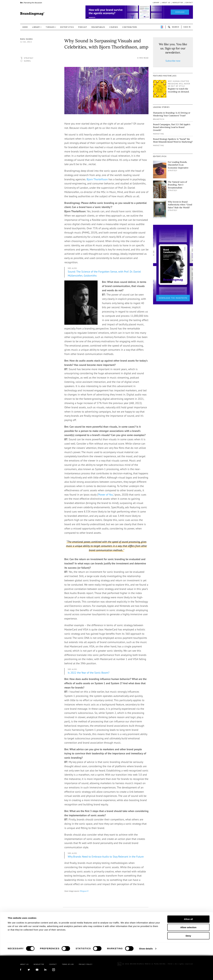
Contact (189, 3)
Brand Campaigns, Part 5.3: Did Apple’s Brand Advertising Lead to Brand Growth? (172, 127)
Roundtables (98, 27)
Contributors (130, 27)
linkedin (85, 922)
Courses (114, 27)
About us (166, 3)
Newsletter (178, 3)
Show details (146, 974)
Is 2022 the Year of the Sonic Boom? (89, 673)
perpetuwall (162, 27)
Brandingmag (32, 14)
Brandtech (159, 119)
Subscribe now (173, 61)
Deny (188, 961)
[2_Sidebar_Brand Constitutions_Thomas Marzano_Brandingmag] (173, 264)
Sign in (187, 27)
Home (25, 27)
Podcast (83, 27)
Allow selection (188, 953)
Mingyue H (84, 891)
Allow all (188, 945)
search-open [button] (173, 27)
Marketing (159, 134)
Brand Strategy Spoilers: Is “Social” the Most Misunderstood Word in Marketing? (173, 140)
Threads (50, 27)
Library (156, 3)
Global (28, 61)
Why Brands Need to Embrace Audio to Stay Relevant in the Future (106, 857)
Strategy (29, 58)
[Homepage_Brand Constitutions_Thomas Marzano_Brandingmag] (139, 12)
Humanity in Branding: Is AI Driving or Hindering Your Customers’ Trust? (172, 114)
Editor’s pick (67, 27)
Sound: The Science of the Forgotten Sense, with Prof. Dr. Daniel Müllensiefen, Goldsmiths (104, 274)
